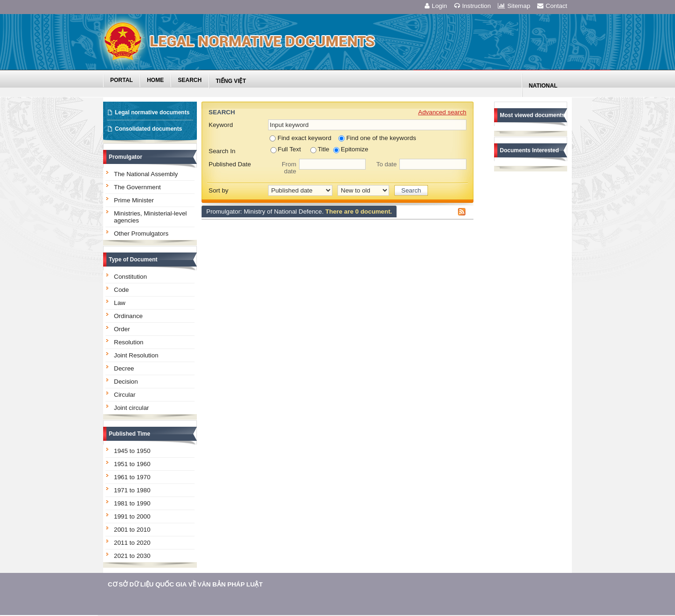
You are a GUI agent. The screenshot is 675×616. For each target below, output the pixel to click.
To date (387, 164)
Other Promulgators (141, 234)
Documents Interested (529, 150)
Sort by (218, 190)
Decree (124, 368)
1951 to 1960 (132, 464)
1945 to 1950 (132, 451)
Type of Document (133, 260)
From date (289, 168)
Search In (222, 151)
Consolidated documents (148, 129)
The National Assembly (146, 174)
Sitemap (514, 6)
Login (436, 6)
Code (121, 290)
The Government (137, 187)
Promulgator (125, 157)
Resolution (129, 342)
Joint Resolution (136, 355)
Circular (125, 395)
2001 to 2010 (132, 530)
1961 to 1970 (132, 477)
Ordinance (128, 316)
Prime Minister (134, 200)
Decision (126, 382)
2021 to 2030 (132, 556)
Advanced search (442, 112)
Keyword (221, 125)
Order (122, 329)
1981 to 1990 (132, 503)
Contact (552, 6)
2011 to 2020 (132, 543)
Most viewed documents (532, 115)
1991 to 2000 (132, 516)
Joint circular (131, 408)
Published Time (129, 434)
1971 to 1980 (132, 490)
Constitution (130, 277)
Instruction (473, 6)
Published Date (230, 164)
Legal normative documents (152, 112)
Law (120, 303)
